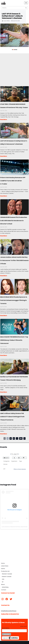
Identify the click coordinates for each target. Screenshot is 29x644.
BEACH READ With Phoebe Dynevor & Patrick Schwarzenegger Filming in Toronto (14, 287)
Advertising (5, 587)
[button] (12, 50)
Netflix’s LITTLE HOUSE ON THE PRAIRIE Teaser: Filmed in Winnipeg (14, 366)
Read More (4, 120)
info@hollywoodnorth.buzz (9, 611)
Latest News (5, 566)
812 (21, 438)
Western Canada (7, 574)
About (3, 584)
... (17, 438)
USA (3, 579)
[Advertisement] (14, 68)
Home (3, 563)
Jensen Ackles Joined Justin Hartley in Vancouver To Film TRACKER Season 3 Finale (14, 247)
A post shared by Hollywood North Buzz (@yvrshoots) (14, 527)
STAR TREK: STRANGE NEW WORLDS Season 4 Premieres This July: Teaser (14, 94)
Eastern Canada (7, 576)
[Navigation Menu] (26, 3)
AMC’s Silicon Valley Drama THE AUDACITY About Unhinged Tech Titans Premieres (14, 403)
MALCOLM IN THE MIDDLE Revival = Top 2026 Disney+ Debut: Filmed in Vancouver (14, 327)
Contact (4, 590)
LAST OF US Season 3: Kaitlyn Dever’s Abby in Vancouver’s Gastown (12, 16)
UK (3, 582)
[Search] (13, 8)
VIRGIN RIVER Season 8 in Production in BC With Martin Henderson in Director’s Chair (14, 207)
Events (3, 569)
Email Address (6, 628)
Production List (5, 571)
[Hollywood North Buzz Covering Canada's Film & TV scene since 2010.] (3, 3)
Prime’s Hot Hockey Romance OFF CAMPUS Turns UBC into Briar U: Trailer (14, 167)
